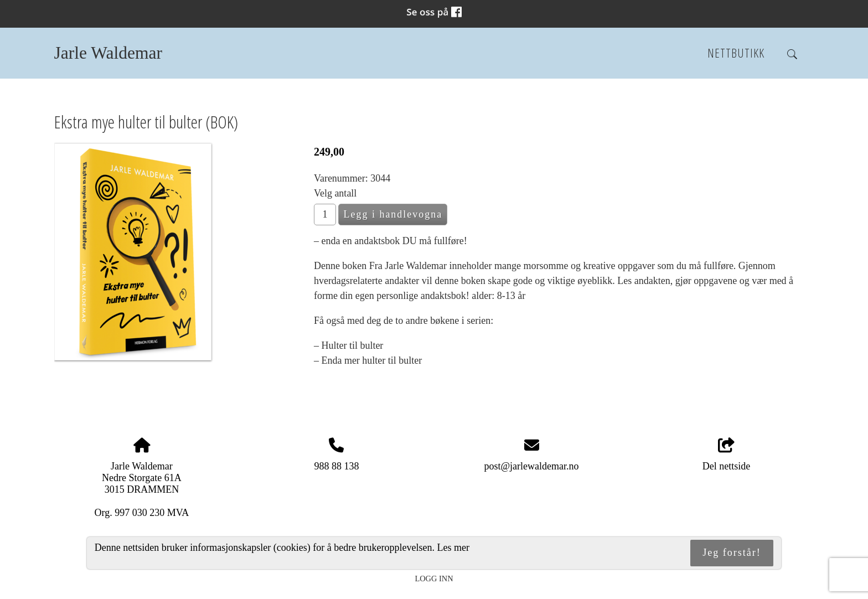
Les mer (453, 548)
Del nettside (726, 455)
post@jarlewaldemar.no (532, 466)
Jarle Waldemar (108, 53)
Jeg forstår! (732, 552)
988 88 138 (336, 466)
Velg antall (335, 193)
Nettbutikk (736, 53)
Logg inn (434, 579)
